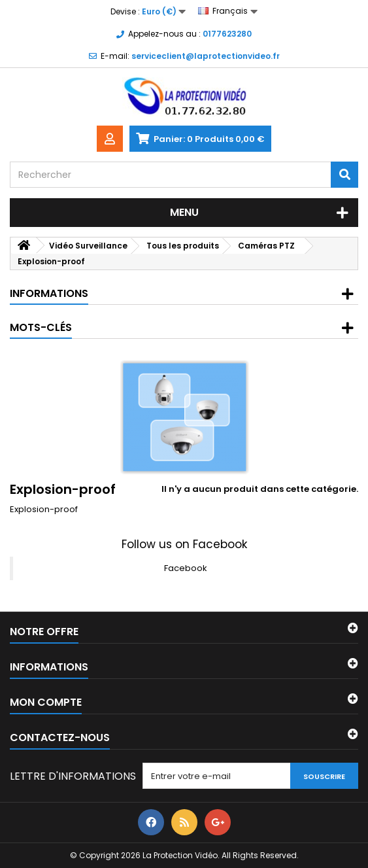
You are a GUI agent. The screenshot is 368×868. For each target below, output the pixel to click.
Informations (49, 293)
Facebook (186, 568)
